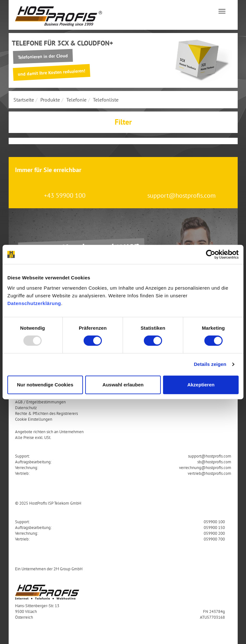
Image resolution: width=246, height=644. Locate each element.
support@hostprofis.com (181, 195)
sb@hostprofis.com (214, 462)
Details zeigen (210, 364)
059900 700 (214, 539)
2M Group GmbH (68, 569)
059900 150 (214, 527)
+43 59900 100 (65, 195)
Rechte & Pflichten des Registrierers (46, 413)
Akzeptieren (201, 385)
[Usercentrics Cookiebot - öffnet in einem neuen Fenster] (211, 254)
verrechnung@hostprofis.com (205, 467)
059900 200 (214, 533)
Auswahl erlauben (123, 385)
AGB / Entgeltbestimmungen (40, 402)
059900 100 (214, 522)
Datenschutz (26, 408)
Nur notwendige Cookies (45, 385)
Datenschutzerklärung (34, 303)
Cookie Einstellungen (34, 419)
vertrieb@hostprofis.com (209, 473)
